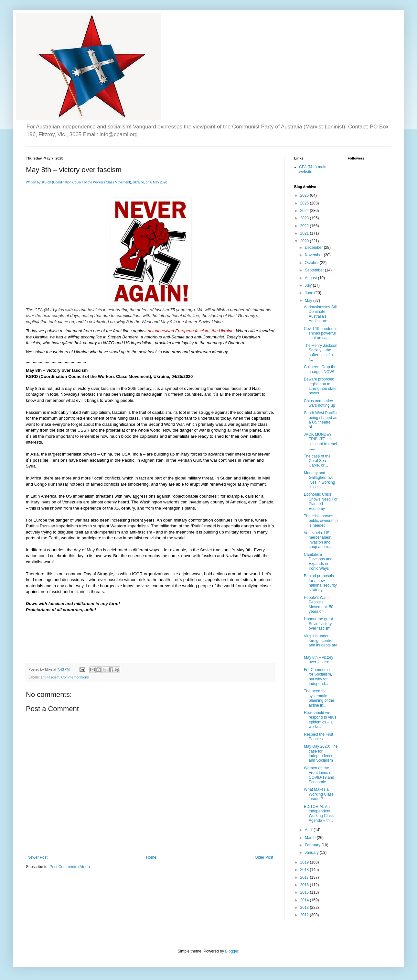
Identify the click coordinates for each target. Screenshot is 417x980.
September (315, 270)
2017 (305, 877)
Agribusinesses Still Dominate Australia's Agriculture (321, 314)
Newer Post (37, 857)
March (311, 838)
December (314, 248)
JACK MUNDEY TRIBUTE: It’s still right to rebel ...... (320, 441)
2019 (305, 862)
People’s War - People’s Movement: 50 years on (319, 605)
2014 (305, 900)
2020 (305, 241)
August (311, 278)
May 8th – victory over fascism (319, 660)
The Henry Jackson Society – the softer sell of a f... (321, 352)
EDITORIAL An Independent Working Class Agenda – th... (319, 814)
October (312, 263)
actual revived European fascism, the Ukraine (191, 331)
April (309, 830)
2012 (305, 915)
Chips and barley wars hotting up (319, 403)
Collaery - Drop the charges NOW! (320, 369)
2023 (305, 218)
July (309, 285)
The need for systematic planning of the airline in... (319, 698)
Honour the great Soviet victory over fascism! (318, 624)
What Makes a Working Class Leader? (319, 794)
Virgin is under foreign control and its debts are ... (321, 643)
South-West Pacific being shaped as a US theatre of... (321, 420)
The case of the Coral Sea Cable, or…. (317, 461)
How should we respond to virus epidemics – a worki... (320, 720)
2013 (305, 908)
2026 (305, 195)
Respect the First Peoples (319, 737)
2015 (305, 892)
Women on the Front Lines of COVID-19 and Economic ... (319, 775)
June (310, 293)
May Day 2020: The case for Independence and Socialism (321, 753)
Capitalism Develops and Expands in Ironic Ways (318, 562)
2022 (305, 226)
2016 (305, 885)
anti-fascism (50, 677)
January (312, 853)
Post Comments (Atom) (70, 867)
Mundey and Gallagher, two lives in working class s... (319, 480)
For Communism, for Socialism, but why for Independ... (319, 677)
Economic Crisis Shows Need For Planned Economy (321, 501)
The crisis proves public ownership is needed (321, 521)
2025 (305, 203)
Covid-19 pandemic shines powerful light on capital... (321, 333)
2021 (305, 233)
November (314, 255)
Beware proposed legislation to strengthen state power (320, 386)
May (309, 301)
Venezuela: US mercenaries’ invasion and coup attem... (317, 540)
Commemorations (75, 677)
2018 (305, 870)
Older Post (264, 857)
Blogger (232, 951)
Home (151, 857)
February (313, 845)
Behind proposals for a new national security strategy (320, 583)
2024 (305, 211)
